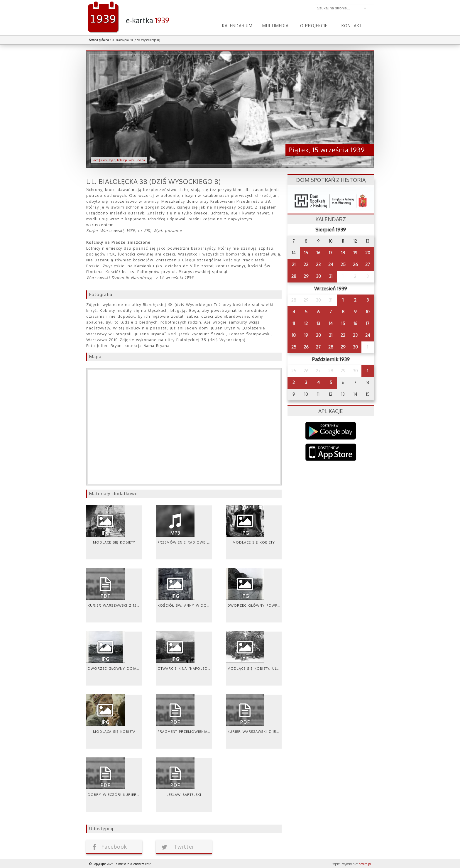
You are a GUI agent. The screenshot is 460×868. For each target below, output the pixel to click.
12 (306, 323)
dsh (331, 199)
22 (306, 264)
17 (331, 253)
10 (368, 312)
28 (294, 276)
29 (306, 276)
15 (306, 253)
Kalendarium (237, 26)
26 (355, 264)
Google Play (331, 431)
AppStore (331, 453)
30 (318, 276)
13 (318, 323)
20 (368, 253)
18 (343, 253)
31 (331, 276)
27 (368, 264)
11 (294, 323)
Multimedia (275, 26)
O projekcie (314, 26)
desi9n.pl (365, 864)
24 (331, 264)
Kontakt (352, 26)
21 (294, 264)
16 (318, 253)
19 (355, 253)
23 (318, 264)
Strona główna (99, 40)
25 (343, 264)
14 (331, 323)
